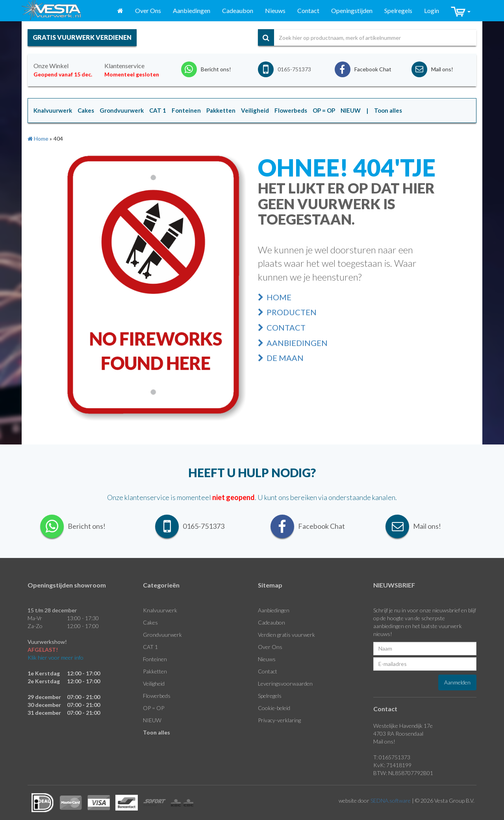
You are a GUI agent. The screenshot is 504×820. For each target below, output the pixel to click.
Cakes (150, 622)
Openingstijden (352, 10)
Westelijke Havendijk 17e (403, 726)
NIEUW (152, 720)
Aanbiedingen (192, 10)
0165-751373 (294, 69)
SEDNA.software (391, 800)
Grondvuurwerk (162, 635)
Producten (287, 312)
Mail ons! (384, 741)
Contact (308, 10)
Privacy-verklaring (279, 720)
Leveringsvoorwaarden (285, 683)
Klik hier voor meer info (56, 657)
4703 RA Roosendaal (398, 734)
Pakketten (155, 671)
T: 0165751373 (392, 757)
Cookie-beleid (274, 708)
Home (275, 297)
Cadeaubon (238, 10)
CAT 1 (150, 647)
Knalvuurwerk (160, 610)
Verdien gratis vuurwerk (286, 635)
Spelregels (398, 10)
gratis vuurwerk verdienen (82, 37)
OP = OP (154, 708)
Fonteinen (155, 659)
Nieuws (275, 10)
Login (432, 10)
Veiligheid (154, 683)
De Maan (281, 358)
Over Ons (148, 10)
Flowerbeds (157, 696)
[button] (461, 11)
